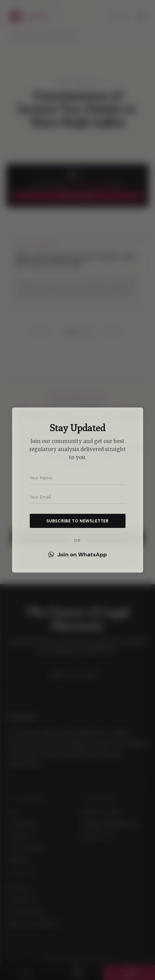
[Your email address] (78, 497)
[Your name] (78, 478)
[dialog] (77, 490)
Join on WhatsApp (78, 555)
